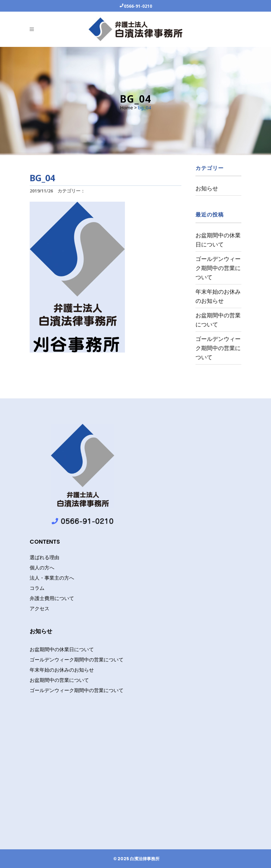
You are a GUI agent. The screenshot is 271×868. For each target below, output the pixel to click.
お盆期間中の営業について (59, 680)
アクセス (40, 609)
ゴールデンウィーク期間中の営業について (218, 268)
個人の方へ (42, 568)
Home (127, 108)
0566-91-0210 (138, 6)
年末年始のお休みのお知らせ (62, 670)
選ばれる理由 (44, 557)
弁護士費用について (52, 598)
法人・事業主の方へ (52, 578)
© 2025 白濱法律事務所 (136, 859)
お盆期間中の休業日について (62, 649)
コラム (37, 588)
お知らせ (207, 188)
